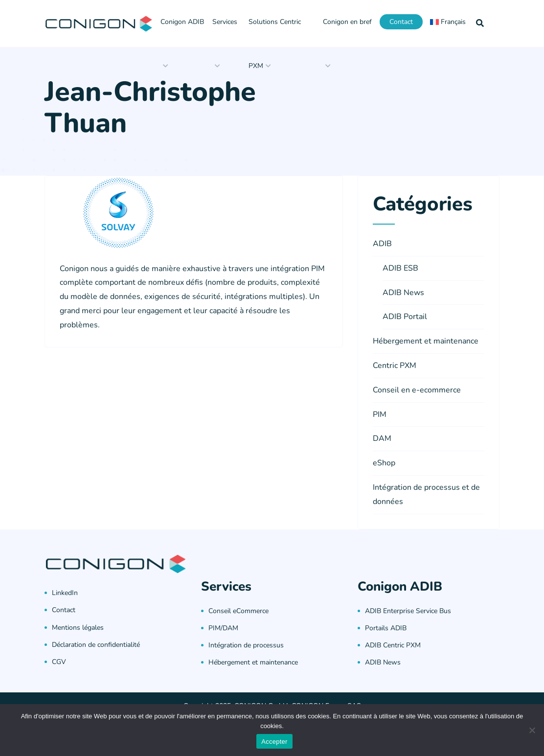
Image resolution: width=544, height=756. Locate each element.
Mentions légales (78, 628)
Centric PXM (395, 366)
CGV (59, 662)
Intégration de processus (246, 645)
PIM (380, 414)
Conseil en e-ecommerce (417, 390)
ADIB (382, 244)
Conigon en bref (347, 22)
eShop (384, 463)
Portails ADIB (386, 628)
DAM (382, 438)
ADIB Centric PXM (393, 645)
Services (225, 22)
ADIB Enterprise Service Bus (408, 611)
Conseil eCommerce (238, 611)
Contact (401, 22)
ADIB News (403, 293)
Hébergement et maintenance (426, 341)
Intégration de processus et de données (426, 494)
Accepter (274, 742)
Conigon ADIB (182, 22)
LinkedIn (65, 593)
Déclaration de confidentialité (96, 645)
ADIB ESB (400, 268)
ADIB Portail (405, 317)
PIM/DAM (223, 628)
